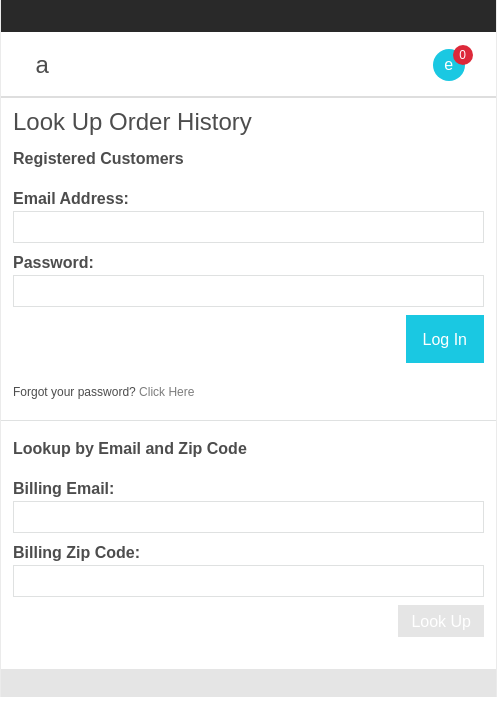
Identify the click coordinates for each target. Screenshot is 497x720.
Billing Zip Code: (76, 552)
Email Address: (71, 198)
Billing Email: (63, 488)
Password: (53, 262)
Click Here (166, 392)
